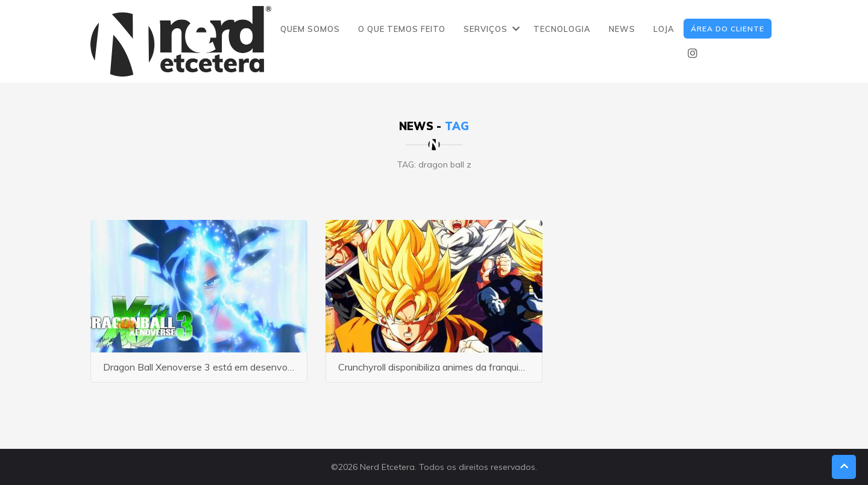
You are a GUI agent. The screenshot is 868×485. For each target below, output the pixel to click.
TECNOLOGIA (562, 29)
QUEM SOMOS (310, 29)
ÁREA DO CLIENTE (728, 29)
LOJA (664, 29)
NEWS (622, 29)
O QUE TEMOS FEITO (402, 29)
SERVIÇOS (486, 29)
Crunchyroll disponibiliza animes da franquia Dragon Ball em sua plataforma (498, 367)
